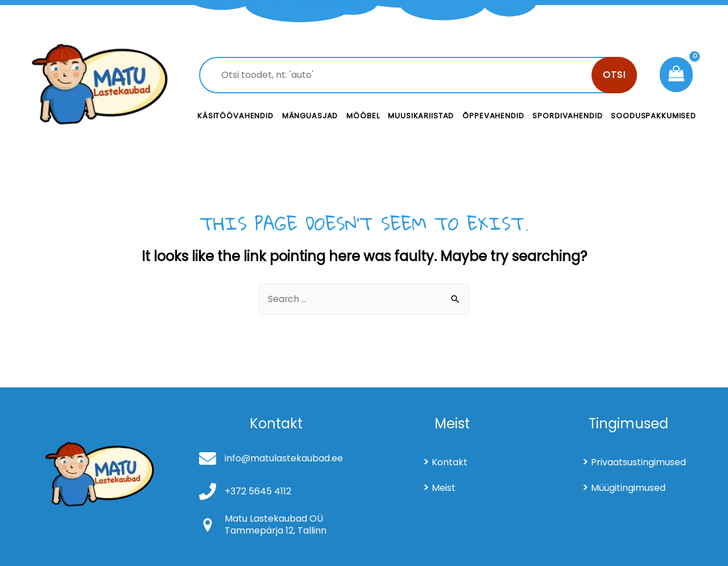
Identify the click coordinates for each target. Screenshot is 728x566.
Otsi (614, 75)
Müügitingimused (628, 488)
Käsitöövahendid (235, 116)
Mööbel (363, 116)
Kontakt (450, 462)
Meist (444, 488)
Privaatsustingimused (638, 462)
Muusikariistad (421, 116)
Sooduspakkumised (653, 116)
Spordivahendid (567, 116)
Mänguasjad (310, 116)
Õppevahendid (493, 116)
